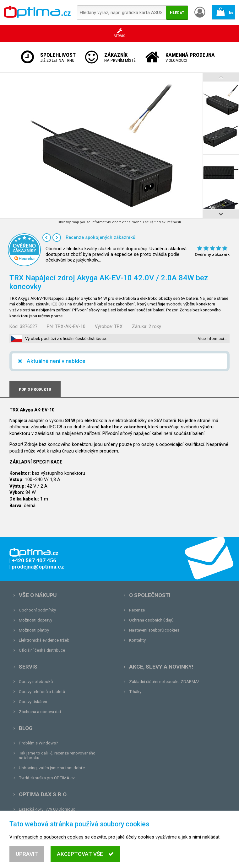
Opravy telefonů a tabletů (42, 692)
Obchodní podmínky (37, 610)
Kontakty (137, 640)
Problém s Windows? (38, 743)
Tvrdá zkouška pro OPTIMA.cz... (48, 778)
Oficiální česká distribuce (42, 650)
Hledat (177, 13)
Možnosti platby (34, 630)
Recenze (137, 610)
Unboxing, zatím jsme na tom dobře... (53, 768)
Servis (28, 667)
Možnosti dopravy (35, 620)
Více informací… (212, 339)
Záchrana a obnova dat (40, 712)
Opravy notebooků (36, 682)
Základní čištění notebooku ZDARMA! (164, 682)
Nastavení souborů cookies (154, 630)
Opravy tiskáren (33, 702)
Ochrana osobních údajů (151, 620)
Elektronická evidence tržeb (44, 640)
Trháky (135, 692)
